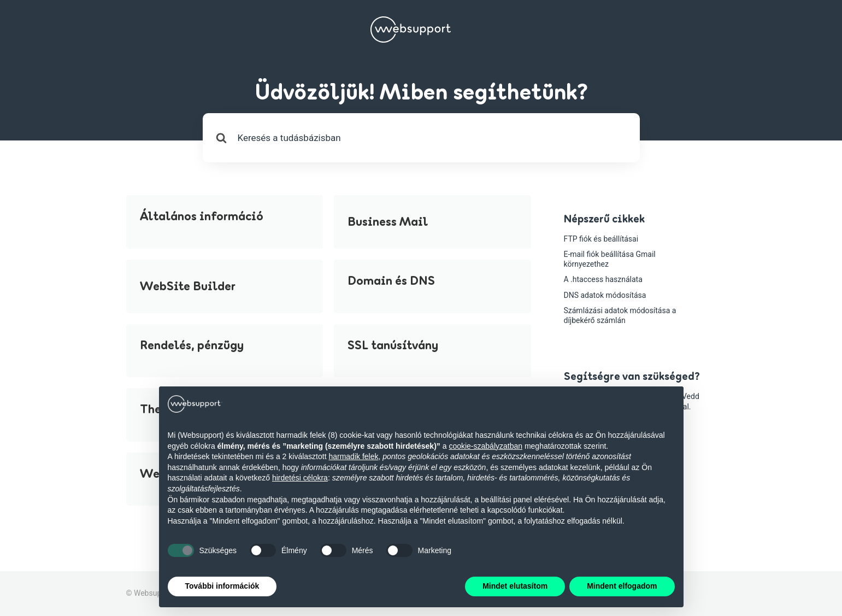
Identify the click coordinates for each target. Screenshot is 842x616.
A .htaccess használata (603, 279)
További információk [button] (222, 586)
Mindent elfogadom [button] (622, 586)
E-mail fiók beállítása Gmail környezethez (610, 259)
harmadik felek (353, 456)
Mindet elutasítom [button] (515, 586)
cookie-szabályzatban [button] (485, 446)
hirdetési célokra (300, 478)
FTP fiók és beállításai (601, 239)
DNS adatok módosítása (605, 295)
